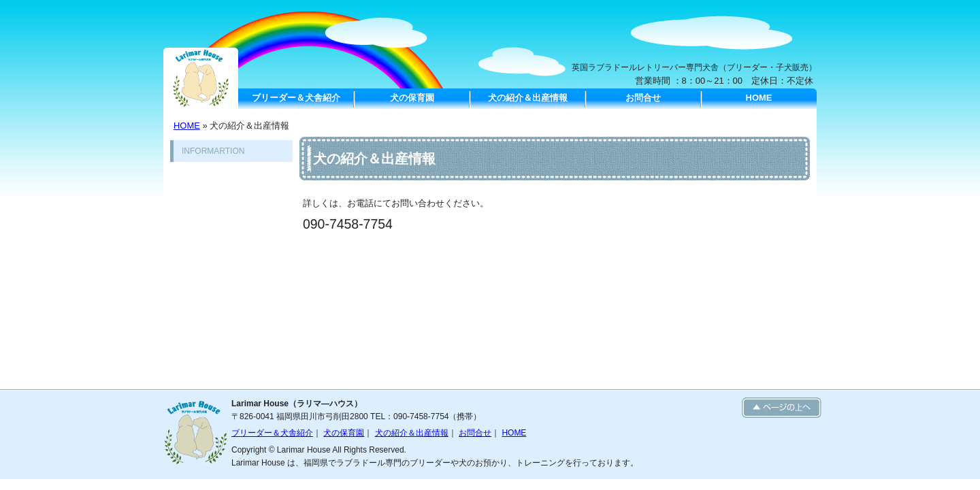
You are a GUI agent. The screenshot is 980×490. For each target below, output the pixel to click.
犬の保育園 (412, 98)
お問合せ (643, 98)
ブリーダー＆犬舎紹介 (296, 98)
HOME (759, 98)
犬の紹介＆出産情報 (528, 98)
